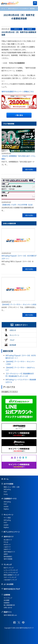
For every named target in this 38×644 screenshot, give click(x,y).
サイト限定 (7, 518)
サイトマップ (8, 598)
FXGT (5, 492)
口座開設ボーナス (10, 499)
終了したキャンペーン (12, 532)
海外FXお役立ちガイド (19, 3)
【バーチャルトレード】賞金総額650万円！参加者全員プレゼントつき (20, 375)
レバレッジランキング (11, 570)
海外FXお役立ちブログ (12, 589)
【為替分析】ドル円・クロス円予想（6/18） (18, 205)
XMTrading (7, 489)
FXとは (6, 542)
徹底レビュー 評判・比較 (12, 487)
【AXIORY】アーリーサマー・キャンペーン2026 (19, 304)
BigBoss (6, 509)
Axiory (6, 494)
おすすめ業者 (8, 484)
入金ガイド (7, 547)
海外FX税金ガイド (9, 552)
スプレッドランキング (11, 572)
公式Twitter (19, 622)
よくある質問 (8, 584)
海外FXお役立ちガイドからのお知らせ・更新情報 (21, 9)
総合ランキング (9, 568)
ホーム (3, 9)
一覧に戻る (19, 115)
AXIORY (6, 506)
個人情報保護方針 (9, 605)
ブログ (9, 340)
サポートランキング (10, 577)
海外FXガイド (9, 537)
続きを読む (29, 169)
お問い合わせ (8, 607)
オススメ (30, 3)
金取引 (6, 554)
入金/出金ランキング (10, 580)
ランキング (8, 564)
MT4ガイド (7, 544)
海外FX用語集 (8, 559)
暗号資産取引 (8, 556)
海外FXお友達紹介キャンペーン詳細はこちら (18, 91)
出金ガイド (7, 549)
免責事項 (6, 603)
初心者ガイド (8, 540)
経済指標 (10, 345)
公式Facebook (15, 622)
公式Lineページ (23, 622)
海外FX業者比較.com (10, 615)
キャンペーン (12, 335)
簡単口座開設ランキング (11, 575)
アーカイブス (9, 387)
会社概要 (6, 600)
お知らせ (10, 330)
